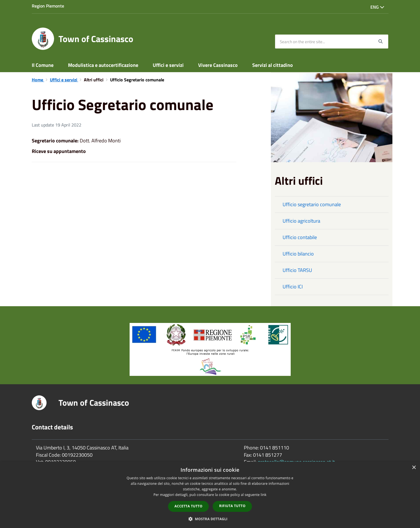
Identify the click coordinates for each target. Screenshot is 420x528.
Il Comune (43, 65)
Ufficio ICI (293, 287)
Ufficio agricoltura (301, 221)
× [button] (414, 468)
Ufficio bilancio (298, 254)
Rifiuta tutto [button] (232, 506)
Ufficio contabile (300, 237)
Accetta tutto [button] (188, 506)
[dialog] (210, 495)
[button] (210, 519)
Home (38, 80)
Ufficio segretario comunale (312, 204)
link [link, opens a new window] (264, 495)
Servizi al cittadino (273, 65)
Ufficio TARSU (297, 270)
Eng (377, 7)
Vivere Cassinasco (218, 65)
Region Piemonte (48, 6)
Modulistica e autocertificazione (103, 65)
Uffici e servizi (168, 65)
